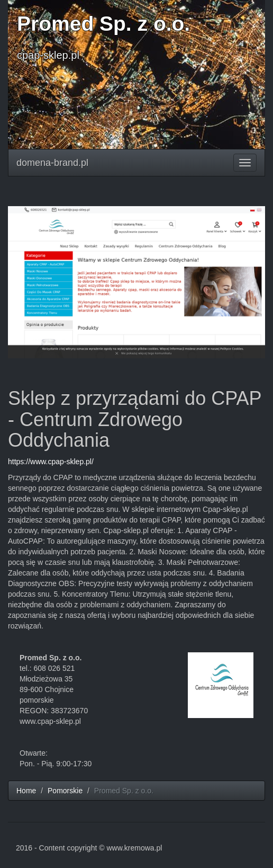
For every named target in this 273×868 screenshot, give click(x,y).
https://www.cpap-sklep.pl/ (51, 462)
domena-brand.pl (52, 163)
